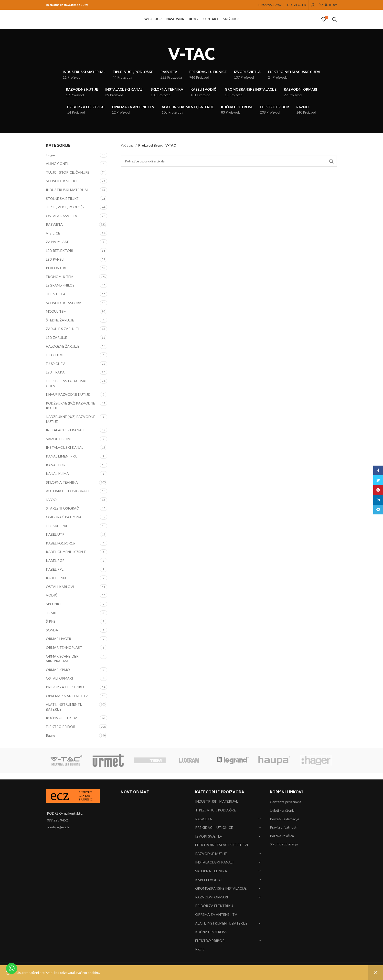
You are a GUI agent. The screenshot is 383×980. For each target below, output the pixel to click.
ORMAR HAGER (59, 646)
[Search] (335, 23)
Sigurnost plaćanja (284, 844)
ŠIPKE (51, 628)
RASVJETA (54, 231)
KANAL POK (56, 472)
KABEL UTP (55, 541)
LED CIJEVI (55, 362)
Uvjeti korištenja (282, 810)
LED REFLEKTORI (60, 257)
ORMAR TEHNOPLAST (64, 654)
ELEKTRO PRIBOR (61, 733)
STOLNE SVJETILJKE (62, 205)
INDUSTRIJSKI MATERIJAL (67, 197)
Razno (51, 742)
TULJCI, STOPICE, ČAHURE (68, 179)
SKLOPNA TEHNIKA (62, 489)
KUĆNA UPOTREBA (62, 725)
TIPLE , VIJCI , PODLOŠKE (66, 214)
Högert (51, 162)
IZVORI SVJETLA (209, 836)
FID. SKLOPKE (57, 533)
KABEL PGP (55, 567)
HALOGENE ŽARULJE (63, 353)
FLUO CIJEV (55, 370)
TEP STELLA (56, 301)
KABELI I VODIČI (209, 880)
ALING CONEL (57, 170)
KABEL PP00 (56, 585)
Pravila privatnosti (284, 827)
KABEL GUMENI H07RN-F (66, 559)
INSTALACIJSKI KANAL (65, 454)
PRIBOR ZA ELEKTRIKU (65, 694)
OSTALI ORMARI (59, 685)
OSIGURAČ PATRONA (64, 524)
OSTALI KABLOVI (60, 593)
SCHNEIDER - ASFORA (64, 310)
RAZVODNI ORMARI (212, 897)
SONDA (52, 637)
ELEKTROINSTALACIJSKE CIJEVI (67, 390)
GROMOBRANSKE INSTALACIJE (221, 888)
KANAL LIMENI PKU (62, 463)
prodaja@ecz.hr (59, 827)
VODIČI (52, 602)
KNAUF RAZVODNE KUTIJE (68, 401)
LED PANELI (55, 266)
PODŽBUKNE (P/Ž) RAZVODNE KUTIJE (70, 412)
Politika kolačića (282, 836)
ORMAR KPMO (58, 676)
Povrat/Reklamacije (285, 819)
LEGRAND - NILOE (60, 292)
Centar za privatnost (286, 802)
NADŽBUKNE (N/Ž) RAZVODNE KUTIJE (71, 426)
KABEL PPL (55, 576)
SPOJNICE (54, 611)
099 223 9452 (57, 820)
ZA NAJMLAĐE (58, 249)
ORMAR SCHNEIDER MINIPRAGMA (62, 666)
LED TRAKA (55, 379)
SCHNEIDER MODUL (62, 188)
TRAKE (52, 620)
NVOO (51, 506)
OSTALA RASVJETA (62, 223)
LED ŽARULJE (57, 344)
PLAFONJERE (56, 275)
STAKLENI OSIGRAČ (62, 515)
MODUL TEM (56, 318)
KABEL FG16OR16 (60, 550)
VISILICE (53, 240)
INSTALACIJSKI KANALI (65, 437)
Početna (128, 152)
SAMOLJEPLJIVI (59, 446)
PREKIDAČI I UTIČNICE (214, 827)
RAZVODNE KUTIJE (211, 854)
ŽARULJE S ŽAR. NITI (63, 336)
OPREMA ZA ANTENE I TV (67, 703)
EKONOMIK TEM (60, 283)
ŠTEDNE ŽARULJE (60, 327)
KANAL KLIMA (57, 480)
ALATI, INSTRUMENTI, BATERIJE (64, 714)
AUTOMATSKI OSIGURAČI (68, 498)
